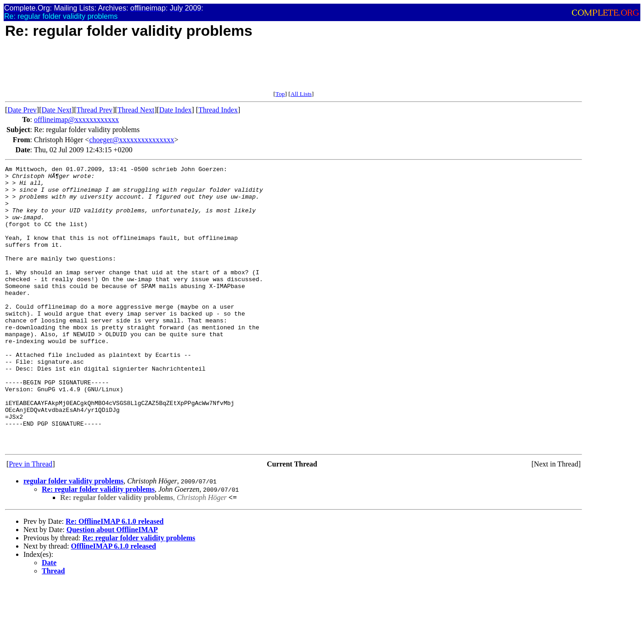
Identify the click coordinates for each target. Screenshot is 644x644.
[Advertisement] (172, 70)
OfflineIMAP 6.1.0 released (114, 602)
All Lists (301, 94)
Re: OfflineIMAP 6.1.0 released (115, 578)
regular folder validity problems (73, 537)
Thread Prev (94, 110)
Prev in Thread (31, 520)
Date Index (176, 110)
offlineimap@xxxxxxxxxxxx (76, 119)
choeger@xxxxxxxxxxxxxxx (132, 140)
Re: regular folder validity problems (98, 546)
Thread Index (218, 110)
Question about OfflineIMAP (112, 586)
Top (280, 94)
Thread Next (136, 110)
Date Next (57, 110)
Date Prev (22, 110)
